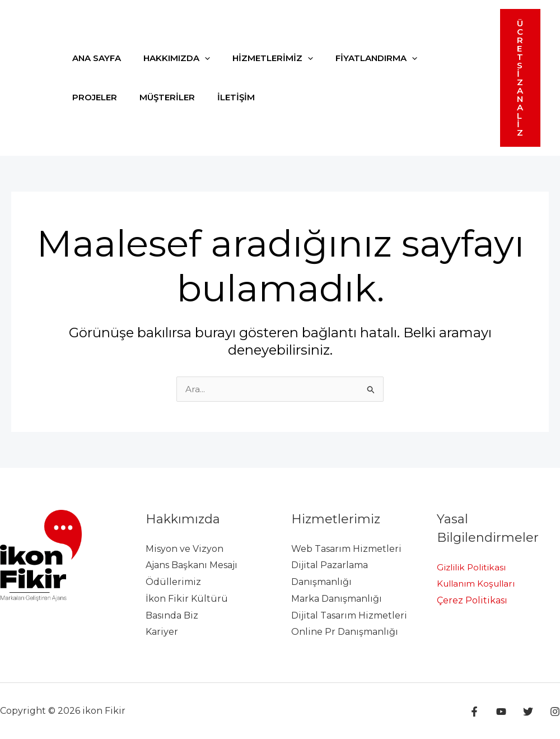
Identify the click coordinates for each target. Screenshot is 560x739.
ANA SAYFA (94, 58)
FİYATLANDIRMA (357, 58)
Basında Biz (172, 615)
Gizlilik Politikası (475, 567)
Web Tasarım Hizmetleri (346, 549)
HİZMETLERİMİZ (259, 58)
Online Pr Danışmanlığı (345, 632)
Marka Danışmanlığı (337, 599)
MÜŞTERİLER (97, 97)
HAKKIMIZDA (168, 58)
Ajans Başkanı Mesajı (192, 565)
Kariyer (162, 632)
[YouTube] (507, 712)
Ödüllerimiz (173, 582)
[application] (196, 58)
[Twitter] (531, 712)
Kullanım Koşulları (479, 584)
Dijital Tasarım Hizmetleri (349, 615)
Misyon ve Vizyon (185, 549)
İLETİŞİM (160, 97)
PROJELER (437, 58)
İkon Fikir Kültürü (187, 599)
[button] (520, 78)
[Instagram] (555, 712)
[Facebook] (483, 712)
